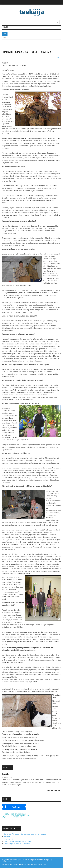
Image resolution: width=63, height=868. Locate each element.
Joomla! (4, 864)
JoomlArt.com (6, 862)
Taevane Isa (6, 774)
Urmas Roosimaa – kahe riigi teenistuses (27, 52)
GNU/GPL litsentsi (37, 864)
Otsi (5, 34)
